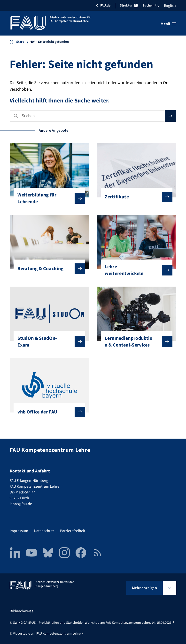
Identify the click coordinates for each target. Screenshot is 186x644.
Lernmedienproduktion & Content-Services (135, 342)
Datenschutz (44, 531)
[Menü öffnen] (168, 24)
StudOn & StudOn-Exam (47, 342)
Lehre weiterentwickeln (135, 270)
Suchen (151, 6)
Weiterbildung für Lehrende (47, 198)
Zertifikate (135, 197)
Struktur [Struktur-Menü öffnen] (129, 6)
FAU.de (103, 6)
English (170, 6)
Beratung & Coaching (47, 269)
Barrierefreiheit (73, 531)
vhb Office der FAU (47, 412)
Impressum (19, 531)
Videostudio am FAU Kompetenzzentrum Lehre (47, 634)
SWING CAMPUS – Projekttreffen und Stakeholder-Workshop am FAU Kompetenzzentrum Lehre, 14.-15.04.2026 (92, 623)
